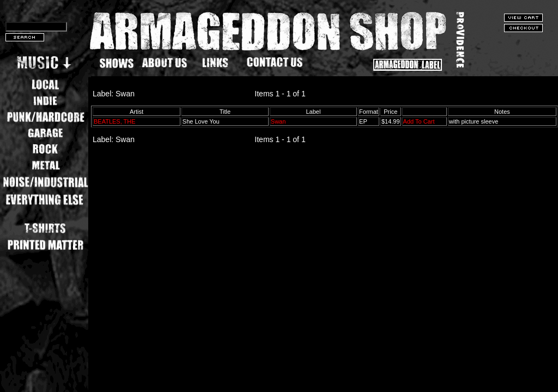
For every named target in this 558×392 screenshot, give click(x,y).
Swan (278, 121)
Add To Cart (419, 121)
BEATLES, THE (115, 121)
